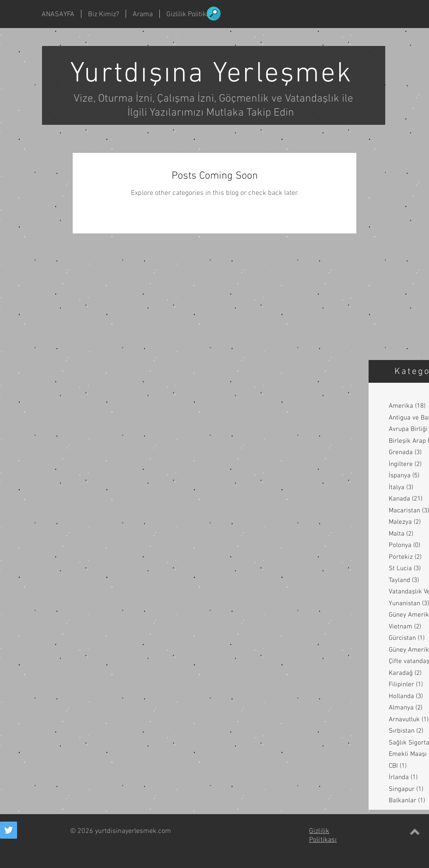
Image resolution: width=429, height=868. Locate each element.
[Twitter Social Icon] (9, 830)
